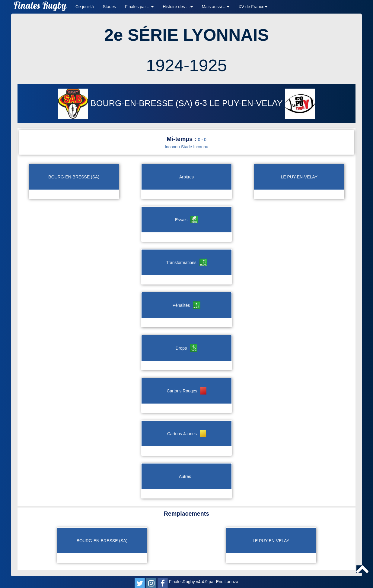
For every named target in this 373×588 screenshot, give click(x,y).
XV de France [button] (253, 7)
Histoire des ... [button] (178, 7)
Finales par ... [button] (139, 7)
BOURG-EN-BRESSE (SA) (126, 103)
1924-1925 (186, 65)
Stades (110, 7)
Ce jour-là (85, 7)
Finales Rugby (40, 7)
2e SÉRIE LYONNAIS (186, 35)
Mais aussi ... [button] (216, 7)
